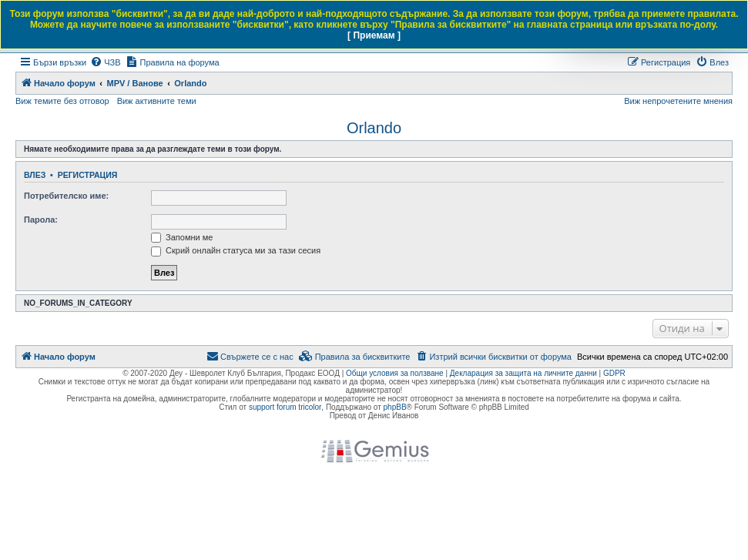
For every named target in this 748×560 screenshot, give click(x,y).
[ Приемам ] (374, 35)
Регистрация (88, 175)
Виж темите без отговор (62, 101)
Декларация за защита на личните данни (523, 373)
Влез (35, 175)
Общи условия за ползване (395, 373)
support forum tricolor (285, 407)
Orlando (374, 128)
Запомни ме (182, 237)
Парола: (41, 220)
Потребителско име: (66, 196)
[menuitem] (105, 62)
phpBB (395, 407)
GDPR (614, 373)
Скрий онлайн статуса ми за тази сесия (236, 250)
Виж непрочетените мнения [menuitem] (678, 101)
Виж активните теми (157, 101)
